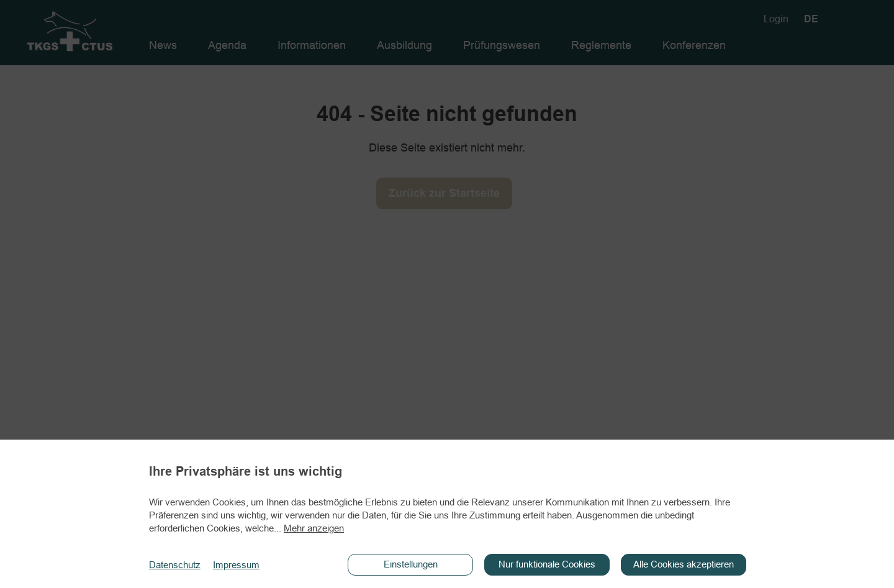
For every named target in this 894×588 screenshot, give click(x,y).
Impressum (236, 565)
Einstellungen (411, 564)
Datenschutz (175, 565)
